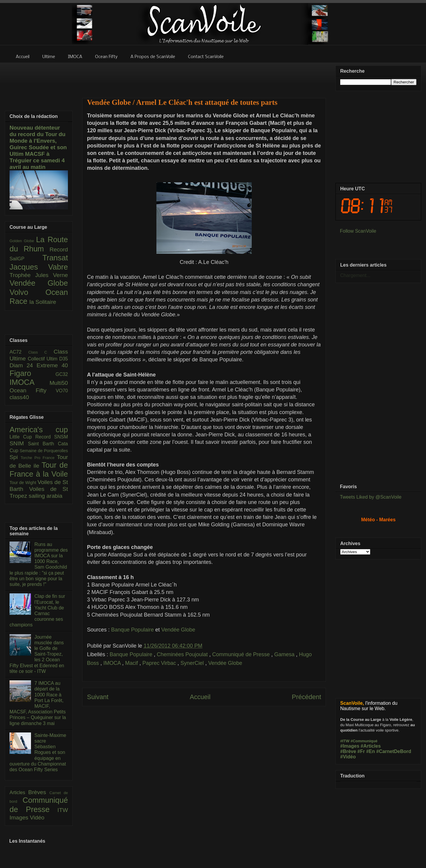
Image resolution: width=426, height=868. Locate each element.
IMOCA (113, 663)
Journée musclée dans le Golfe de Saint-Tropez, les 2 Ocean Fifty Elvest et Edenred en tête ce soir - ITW (37, 654)
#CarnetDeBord (394, 751)
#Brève (348, 751)
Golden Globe (23, 241)
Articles (19, 792)
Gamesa (285, 654)
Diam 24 (23, 365)
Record (59, 249)
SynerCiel (193, 663)
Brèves (39, 792)
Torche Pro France (39, 458)
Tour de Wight (24, 483)
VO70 (62, 391)
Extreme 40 (52, 365)
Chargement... (355, 275)
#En (370, 751)
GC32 (62, 374)
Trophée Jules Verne (39, 275)
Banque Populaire (132, 630)
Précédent (307, 697)
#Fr (361, 751)
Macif (132, 663)
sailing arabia (45, 496)
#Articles (371, 746)
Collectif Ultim (43, 359)
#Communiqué (364, 741)
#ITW (345, 741)
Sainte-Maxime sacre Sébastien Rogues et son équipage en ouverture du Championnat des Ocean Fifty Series (38, 752)
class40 (19, 397)
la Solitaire (43, 302)
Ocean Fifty (33, 390)
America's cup (39, 430)
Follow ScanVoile (358, 231)
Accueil (200, 697)
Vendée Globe (178, 630)
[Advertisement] (204, 77)
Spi (15, 457)
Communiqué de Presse (242, 654)
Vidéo (37, 818)
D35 (64, 359)
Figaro (32, 373)
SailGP (26, 259)
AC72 (19, 352)
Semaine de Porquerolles (44, 451)
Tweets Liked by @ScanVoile (371, 497)
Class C (41, 352)
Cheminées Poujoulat (183, 654)
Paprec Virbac (160, 663)
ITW (63, 810)
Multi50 (59, 383)
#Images (350, 746)
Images (20, 818)
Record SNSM (52, 437)
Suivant (98, 697)
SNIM (19, 443)
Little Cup (22, 437)
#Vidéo (348, 757)
